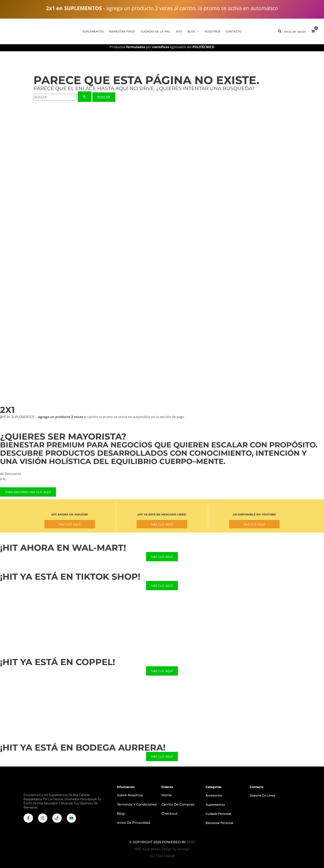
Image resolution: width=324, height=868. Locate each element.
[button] (280, 32)
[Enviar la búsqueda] (85, 97)
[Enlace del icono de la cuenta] (295, 31)
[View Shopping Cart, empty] (313, 31)
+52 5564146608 (162, 856)
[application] (197, 31)
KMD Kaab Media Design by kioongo (162, 849)
